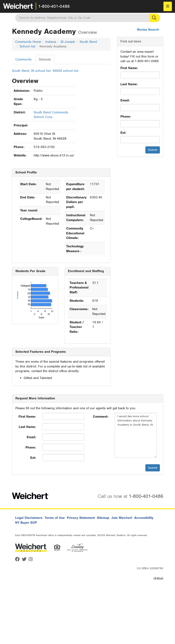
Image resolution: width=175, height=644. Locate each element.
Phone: (126, 117)
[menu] (168, 6)
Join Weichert (122, 518)
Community (24, 59)
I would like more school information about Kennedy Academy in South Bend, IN (136, 435)
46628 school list (65, 71)
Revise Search (148, 30)
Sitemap (103, 518)
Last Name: (129, 84)
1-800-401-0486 (54, 6)
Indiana (51, 42)
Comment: (101, 417)
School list (27, 46)
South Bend (88, 42)
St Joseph (68, 42)
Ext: (123, 133)
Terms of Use (55, 518)
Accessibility (144, 518)
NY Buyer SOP (26, 523)
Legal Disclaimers (29, 518)
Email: (125, 100)
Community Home (28, 42)
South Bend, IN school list (31, 71)
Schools (45, 59)
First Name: (129, 68)
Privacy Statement (81, 518)
